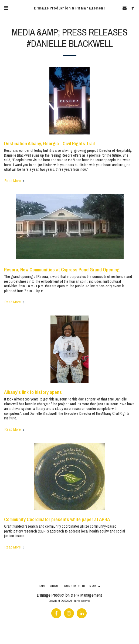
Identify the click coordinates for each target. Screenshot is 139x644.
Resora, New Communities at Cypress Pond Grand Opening (62, 270)
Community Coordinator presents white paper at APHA (57, 519)
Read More (15, 181)
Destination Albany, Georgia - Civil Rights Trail (49, 144)
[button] (6, 8)
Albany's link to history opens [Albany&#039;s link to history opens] (33, 392)
